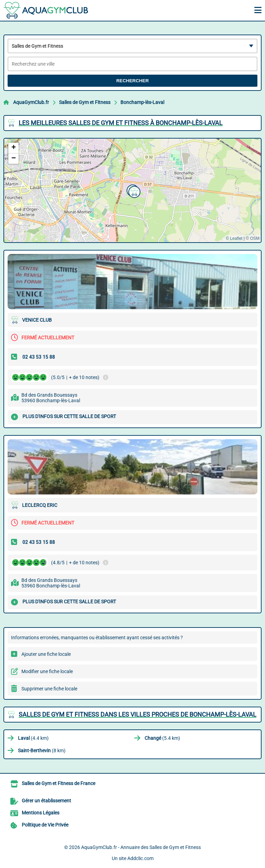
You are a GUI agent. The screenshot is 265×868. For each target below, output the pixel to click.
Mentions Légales (41, 813)
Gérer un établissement (46, 801)
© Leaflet (234, 238)
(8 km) (42, 751)
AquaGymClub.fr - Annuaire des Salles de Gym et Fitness (141, 847)
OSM (255, 238)
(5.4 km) (162, 738)
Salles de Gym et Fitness (85, 102)
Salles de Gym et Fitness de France (58, 783)
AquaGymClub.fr (31, 102)
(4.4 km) (33, 738)
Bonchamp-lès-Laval (142, 102)
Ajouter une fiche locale (46, 654)
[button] (134, 191)
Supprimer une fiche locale (49, 689)
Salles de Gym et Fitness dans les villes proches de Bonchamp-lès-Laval (138, 714)
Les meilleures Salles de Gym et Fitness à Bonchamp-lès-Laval (121, 123)
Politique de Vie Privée (45, 825)
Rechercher (132, 81)
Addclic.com (140, 858)
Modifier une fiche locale (47, 671)
